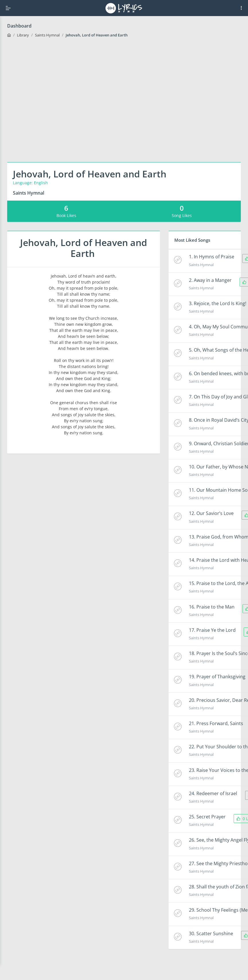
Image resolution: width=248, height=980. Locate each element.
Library (23, 35)
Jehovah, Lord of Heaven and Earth (97, 35)
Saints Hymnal (47, 35)
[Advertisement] (57, 99)
